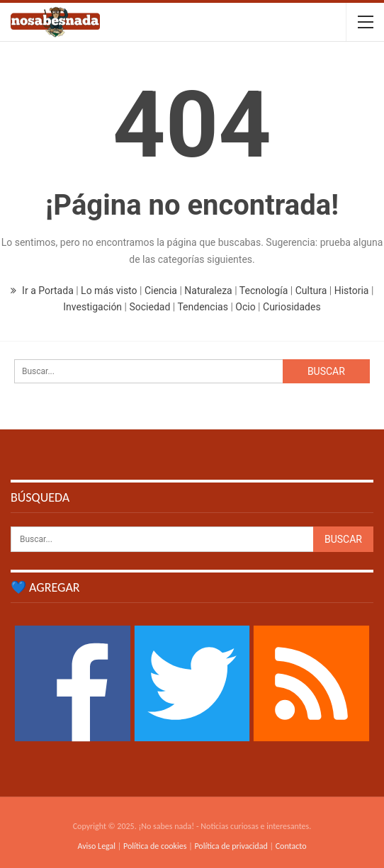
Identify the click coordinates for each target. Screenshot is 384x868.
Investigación (92, 307)
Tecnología (264, 291)
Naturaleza (208, 291)
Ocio (245, 307)
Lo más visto (109, 291)
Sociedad (149, 307)
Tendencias (202, 307)
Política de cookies (155, 846)
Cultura (311, 291)
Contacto (291, 846)
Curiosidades (292, 307)
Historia (352, 291)
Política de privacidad (231, 846)
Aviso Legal (96, 846)
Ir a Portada (44, 291)
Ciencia (161, 291)
